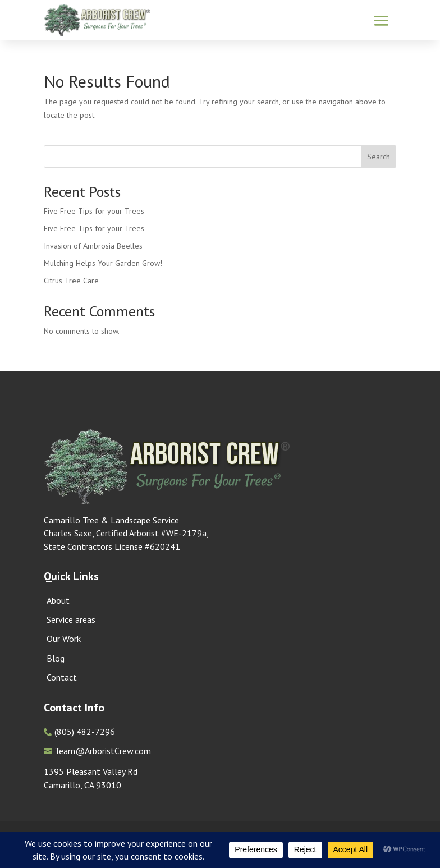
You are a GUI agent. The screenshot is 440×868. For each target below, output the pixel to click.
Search (379, 157)
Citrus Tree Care (71, 281)
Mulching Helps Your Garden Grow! (103, 263)
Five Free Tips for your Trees (94, 211)
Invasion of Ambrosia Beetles (93, 246)
